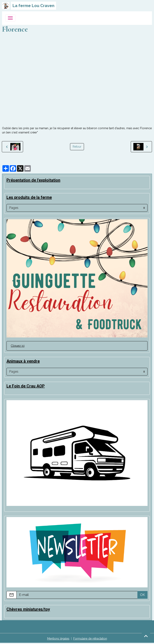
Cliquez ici (18, 346)
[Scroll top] (146, 636)
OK (142, 595)
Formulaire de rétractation (90, 639)
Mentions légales (58, 639)
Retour (77, 147)
